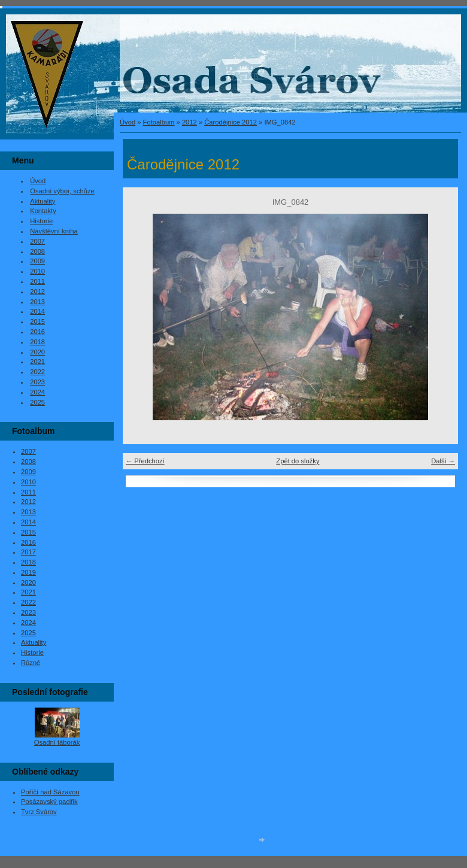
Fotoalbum (159, 122)
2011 (37, 281)
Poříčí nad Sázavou (50, 792)
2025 (37, 402)
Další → (443, 461)
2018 (37, 342)
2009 (37, 261)
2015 (37, 321)
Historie (41, 221)
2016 (37, 332)
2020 (37, 352)
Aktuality (43, 201)
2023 (37, 382)
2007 (37, 241)
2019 (28, 572)
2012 (189, 122)
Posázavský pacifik (49, 802)
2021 (37, 362)
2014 (37, 311)
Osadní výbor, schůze (62, 191)
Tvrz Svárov (39, 812)
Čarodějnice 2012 (231, 122)
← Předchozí (145, 461)
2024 (37, 392)
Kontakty (43, 211)
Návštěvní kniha (54, 231)
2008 (37, 251)
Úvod (128, 122)
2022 (37, 372)
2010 (37, 271)
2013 (37, 302)
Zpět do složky (298, 461)
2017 (28, 552)
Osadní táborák (57, 742)
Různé (31, 663)
